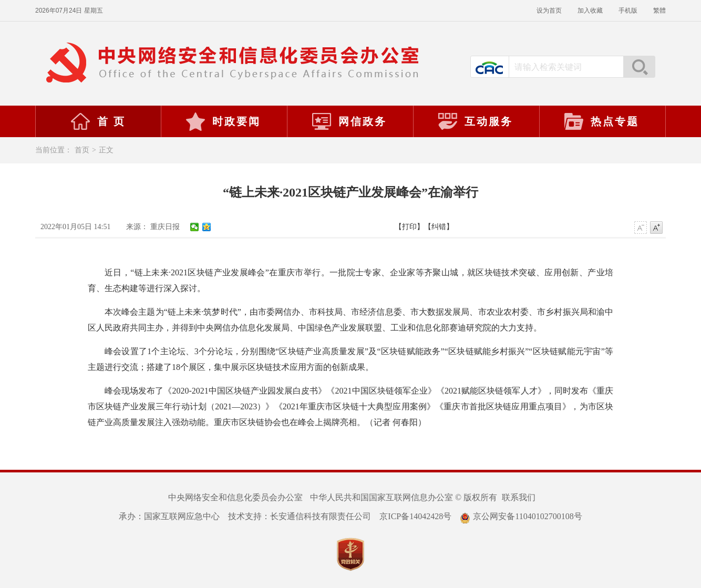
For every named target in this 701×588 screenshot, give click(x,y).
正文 (106, 150)
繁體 (659, 11)
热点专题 (601, 121)
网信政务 (349, 121)
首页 (82, 150)
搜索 (639, 67)
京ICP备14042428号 (415, 516)
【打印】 (409, 227)
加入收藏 (590, 11)
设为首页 (549, 11)
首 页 (98, 121)
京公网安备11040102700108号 (521, 516)
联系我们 (519, 497)
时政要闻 (223, 121)
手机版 (628, 11)
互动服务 (475, 121)
